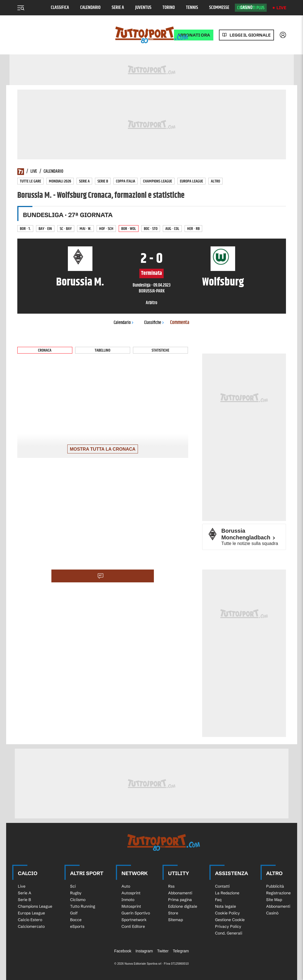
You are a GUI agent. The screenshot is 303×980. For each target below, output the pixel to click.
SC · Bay (66, 229)
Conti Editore (133, 926)
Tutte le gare (30, 181)
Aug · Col (172, 229)
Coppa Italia (126, 181)
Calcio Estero (30, 920)
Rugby (76, 893)
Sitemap (176, 920)
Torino (169, 8)
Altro (215, 181)
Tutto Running (83, 906)
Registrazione (278, 893)
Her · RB (193, 229)
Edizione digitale (183, 906)
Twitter (163, 951)
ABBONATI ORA (194, 35)
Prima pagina (180, 900)
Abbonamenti (180, 893)
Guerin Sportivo (136, 913)
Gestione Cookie (230, 920)
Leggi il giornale (250, 35)
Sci (73, 886)
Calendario (90, 8)
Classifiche (154, 323)
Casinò (246, 8)
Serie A (118, 8)
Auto (126, 886)
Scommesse (219, 8)
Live (281, 8)
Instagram (144, 951)
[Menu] (21, 8)
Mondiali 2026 (60, 181)
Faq (218, 900)
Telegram (181, 951)
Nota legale (226, 906)
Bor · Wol (129, 229)
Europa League (191, 181)
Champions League (158, 181)
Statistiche (160, 350)
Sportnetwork (134, 920)
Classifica (60, 8)
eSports (77, 926)
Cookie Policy (227, 913)
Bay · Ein (45, 229)
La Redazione (227, 893)
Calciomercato (31, 926)
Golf (74, 913)
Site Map (274, 900)
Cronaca (45, 350)
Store (173, 913)
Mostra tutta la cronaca (103, 449)
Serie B (103, 181)
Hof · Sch (106, 229)
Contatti (222, 886)
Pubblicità (275, 886)
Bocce (76, 920)
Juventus (143, 8)
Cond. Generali (229, 933)
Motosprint (131, 906)
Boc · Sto (151, 229)
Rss (171, 886)
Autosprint (131, 893)
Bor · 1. (25, 229)
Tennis (192, 8)
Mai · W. (85, 229)
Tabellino (102, 350)
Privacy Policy (228, 926)
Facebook (123, 951)
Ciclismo (78, 900)
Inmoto (128, 900)
